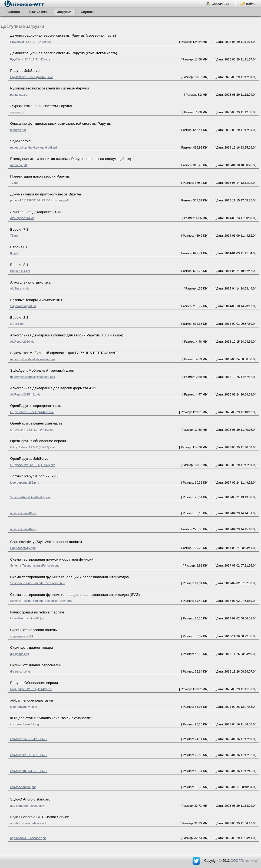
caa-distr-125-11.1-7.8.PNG (29, 755)
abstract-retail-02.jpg (24, 529)
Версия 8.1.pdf (20, 271)
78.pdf (14, 236)
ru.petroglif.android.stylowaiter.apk (33, 359)
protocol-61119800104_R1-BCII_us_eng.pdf (39, 200)
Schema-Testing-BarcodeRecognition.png (38, 583)
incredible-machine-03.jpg (27, 618)
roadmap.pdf (19, 165)
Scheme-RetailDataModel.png (30, 497)
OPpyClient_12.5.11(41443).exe (32, 430)
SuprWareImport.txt (23, 306)
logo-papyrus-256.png (25, 483)
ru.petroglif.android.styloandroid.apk (34, 147)
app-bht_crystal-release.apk (29, 823)
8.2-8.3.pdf (17, 324)
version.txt (17, 112)
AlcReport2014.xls (22, 342)
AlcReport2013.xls (22, 218)
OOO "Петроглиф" (245, 861)
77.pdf (14, 183)
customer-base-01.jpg (25, 724)
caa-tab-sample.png (23, 787)
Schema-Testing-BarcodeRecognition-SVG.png (41, 601)
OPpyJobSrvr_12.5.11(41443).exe (33, 465)
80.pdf (14, 253)
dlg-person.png (20, 671)
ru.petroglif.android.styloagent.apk (33, 377)
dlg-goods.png (20, 654)
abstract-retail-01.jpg (24, 513)
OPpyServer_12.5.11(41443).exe (32, 412)
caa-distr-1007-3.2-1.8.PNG (29, 771)
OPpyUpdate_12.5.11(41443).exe (33, 447)
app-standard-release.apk (27, 806)
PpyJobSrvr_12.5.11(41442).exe (32, 77)
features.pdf (18, 130)
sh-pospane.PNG (22, 636)
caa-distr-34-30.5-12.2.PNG (29, 739)
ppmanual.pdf (19, 95)
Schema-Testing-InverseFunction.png (35, 565)
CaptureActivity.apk (23, 548)
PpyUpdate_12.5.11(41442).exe (31, 689)
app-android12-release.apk (28, 838)
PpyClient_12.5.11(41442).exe (30, 59)
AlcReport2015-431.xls (25, 394)
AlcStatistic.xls (20, 288)
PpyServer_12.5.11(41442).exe (31, 42)
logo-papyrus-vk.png (24, 707)
